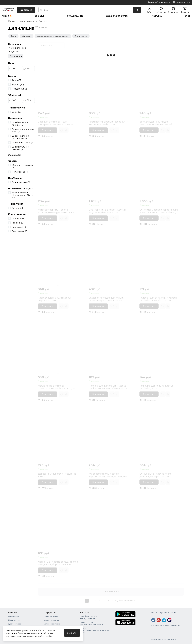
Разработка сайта (159, 640)
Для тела (43, 21)
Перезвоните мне (182, 2)
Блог (188, 16)
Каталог (12, 21)
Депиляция (16, 56)
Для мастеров (15, 624)
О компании (14, 616)
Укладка (157, 16)
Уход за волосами (117, 16)
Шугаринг (27, 36)
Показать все (15, 155)
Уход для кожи (27, 21)
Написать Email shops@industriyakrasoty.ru (92, 623)
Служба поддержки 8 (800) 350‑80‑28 (89, 617)
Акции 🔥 (7, 16)
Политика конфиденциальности (166, 625)
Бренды (39, 16)
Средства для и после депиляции (53, 36)
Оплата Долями (51, 616)
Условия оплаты (51, 620)
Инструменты (81, 36)
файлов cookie (45, 636)
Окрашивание (75, 16)
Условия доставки (52, 624)
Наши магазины (15, 620)
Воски (13, 36)
